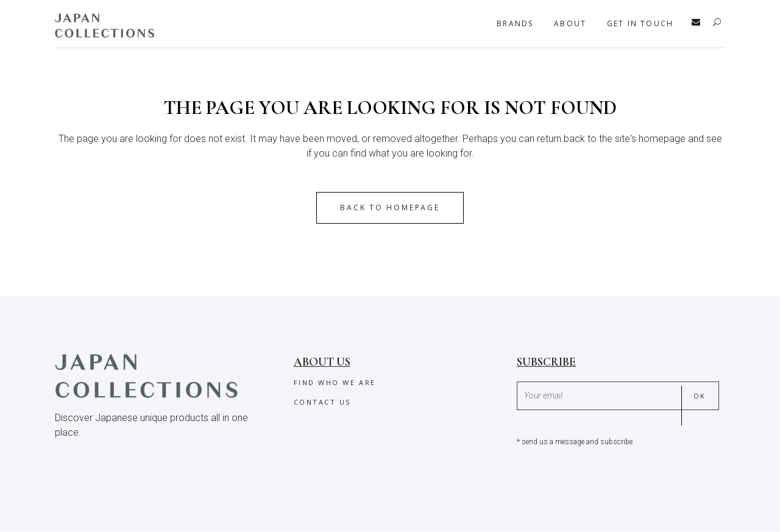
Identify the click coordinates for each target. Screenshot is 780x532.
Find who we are (335, 382)
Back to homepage (390, 207)
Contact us (322, 402)
